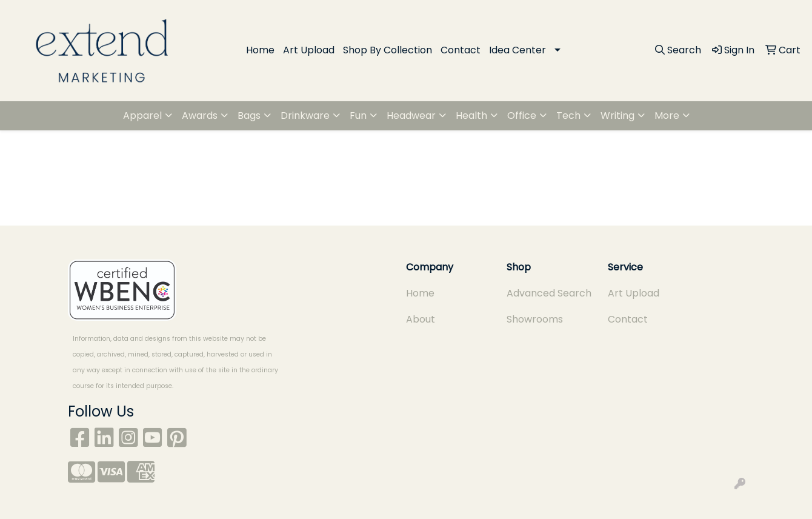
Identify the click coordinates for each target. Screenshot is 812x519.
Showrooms (535, 319)
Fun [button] (358, 116)
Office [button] (522, 116)
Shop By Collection (388, 50)
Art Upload (309, 50)
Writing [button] (617, 116)
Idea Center (517, 50)
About (421, 319)
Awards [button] (200, 116)
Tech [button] (568, 116)
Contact (461, 50)
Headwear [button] (411, 116)
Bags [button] (249, 116)
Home (260, 50)
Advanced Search (549, 293)
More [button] (667, 116)
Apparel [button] (142, 116)
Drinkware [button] (305, 116)
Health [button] (471, 116)
